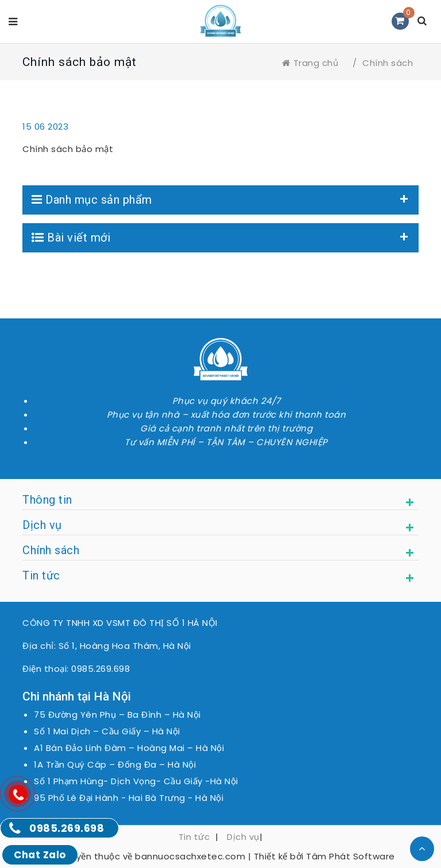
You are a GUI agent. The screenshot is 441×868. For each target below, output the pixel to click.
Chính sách (388, 63)
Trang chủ (310, 63)
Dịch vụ (243, 837)
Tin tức (194, 837)
